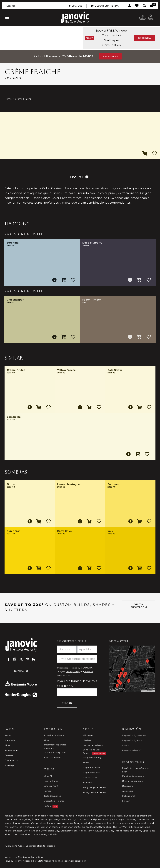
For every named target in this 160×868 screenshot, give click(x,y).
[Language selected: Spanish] (15, 6)
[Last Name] (87, 649)
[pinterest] (27, 659)
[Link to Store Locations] (132, 669)
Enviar (67, 703)
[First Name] (67, 649)
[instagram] (15, 659)
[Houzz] (34, 659)
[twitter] (21, 659)
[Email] (77, 659)
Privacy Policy (73, 672)
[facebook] (9, 659)
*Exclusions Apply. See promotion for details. (30, 846)
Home (8, 99)
